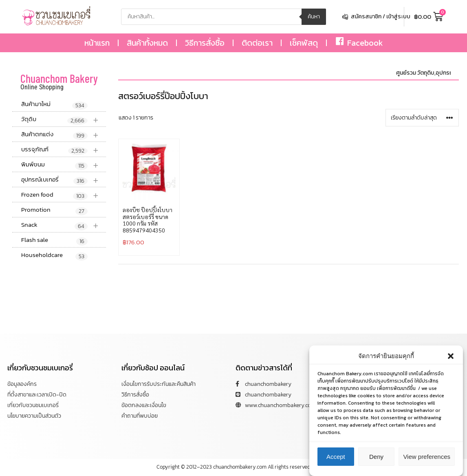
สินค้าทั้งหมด (147, 43)
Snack (64, 225)
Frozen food (64, 195)
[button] (451, 356)
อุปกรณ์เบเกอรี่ (64, 180)
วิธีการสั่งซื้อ (205, 43)
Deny (376, 457)
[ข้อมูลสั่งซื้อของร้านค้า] (422, 118)
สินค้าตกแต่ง (64, 134)
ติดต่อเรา (257, 43)
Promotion (54, 210)
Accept (336, 457)
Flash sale (54, 240)
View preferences (427, 457)
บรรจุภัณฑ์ (64, 149)
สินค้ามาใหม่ (54, 104)
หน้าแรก (97, 43)
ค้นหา (314, 17)
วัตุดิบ (64, 119)
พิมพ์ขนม (64, 165)
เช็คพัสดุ (304, 43)
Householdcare (54, 255)
